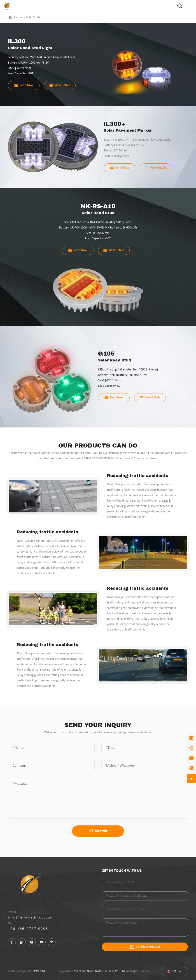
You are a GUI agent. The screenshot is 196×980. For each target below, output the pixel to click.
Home (18, 17)
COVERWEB (40, 971)
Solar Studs (33, 17)
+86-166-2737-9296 (28, 929)
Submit (98, 831)
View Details (60, 85)
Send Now (24, 85)
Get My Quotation (145, 947)
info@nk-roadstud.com (31, 917)
